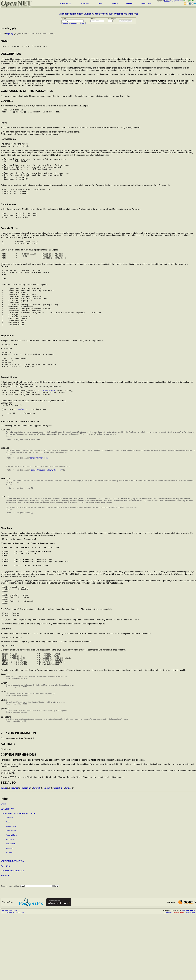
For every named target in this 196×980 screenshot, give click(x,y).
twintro (4, 853)
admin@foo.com (47, 425)
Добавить (168, 978)
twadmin (26, 853)
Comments (10, 883)
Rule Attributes (11, 909)
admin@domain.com (39, 500)
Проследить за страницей (13, 978)
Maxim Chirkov (189, 976)
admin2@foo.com (54, 513)
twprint (37, 853)
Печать (82, 23)
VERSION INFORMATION (12, 926)
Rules (8, 887)
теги (149, 3)
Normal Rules (11, 892)
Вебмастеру (190, 978)
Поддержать (179, 978)
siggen (47, 853)
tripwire (14, 853)
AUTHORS (5, 931)
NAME (3, 869)
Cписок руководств (70, 23)
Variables (9, 918)
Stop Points (10, 905)
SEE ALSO (5, 941)
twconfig (58, 853)
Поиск (144, 3)
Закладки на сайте (9, 976)
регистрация (179, 1)
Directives (9, 913)
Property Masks (11, 900)
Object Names (11, 896)
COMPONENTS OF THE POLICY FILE (18, 879)
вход (172, 1)
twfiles (68, 853)
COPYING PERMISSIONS (12, 936)
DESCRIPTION (7, 874)
